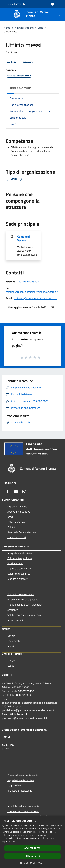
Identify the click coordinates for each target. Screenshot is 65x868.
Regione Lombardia (15, 4)
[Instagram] (24, 492)
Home (7, 28)
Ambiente (13, 610)
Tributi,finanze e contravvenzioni (25, 605)
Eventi (11, 666)
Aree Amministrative (19, 512)
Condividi (13, 62)
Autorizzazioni (15, 620)
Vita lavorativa (15, 563)
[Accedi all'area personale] (53, 4)
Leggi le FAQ (14, 785)
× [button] (61, 819)
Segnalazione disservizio (21, 780)
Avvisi (11, 646)
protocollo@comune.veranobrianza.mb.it (35, 298)
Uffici (41, 28)
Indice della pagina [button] (20, 88)
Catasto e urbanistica (19, 574)
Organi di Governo (17, 507)
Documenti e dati (17, 537)
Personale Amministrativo (22, 532)
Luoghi (11, 661)
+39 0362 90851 (21, 687)
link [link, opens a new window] (13, 841)
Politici (11, 527)
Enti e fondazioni (16, 522)
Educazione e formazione (21, 594)
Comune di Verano (24, 238)
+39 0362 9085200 (28, 282)
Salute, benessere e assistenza (24, 615)
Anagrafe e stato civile (20, 553)
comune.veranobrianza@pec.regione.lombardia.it (32, 292)
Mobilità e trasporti (18, 579)
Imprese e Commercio (19, 568)
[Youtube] (16, 492)
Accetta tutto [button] (32, 848)
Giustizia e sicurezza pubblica (23, 599)
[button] (32, 863)
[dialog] (32, 842)
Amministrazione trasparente (23, 806)
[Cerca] (58, 14)
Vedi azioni (30, 62)
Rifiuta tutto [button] (33, 856)
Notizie (11, 636)
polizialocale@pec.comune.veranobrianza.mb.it (28, 710)
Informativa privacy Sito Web (23, 811)
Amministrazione (24, 28)
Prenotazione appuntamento (23, 775)
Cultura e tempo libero (20, 558)
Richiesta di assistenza (20, 791)
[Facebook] (8, 492)
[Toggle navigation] (6, 14)
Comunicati (14, 641)
